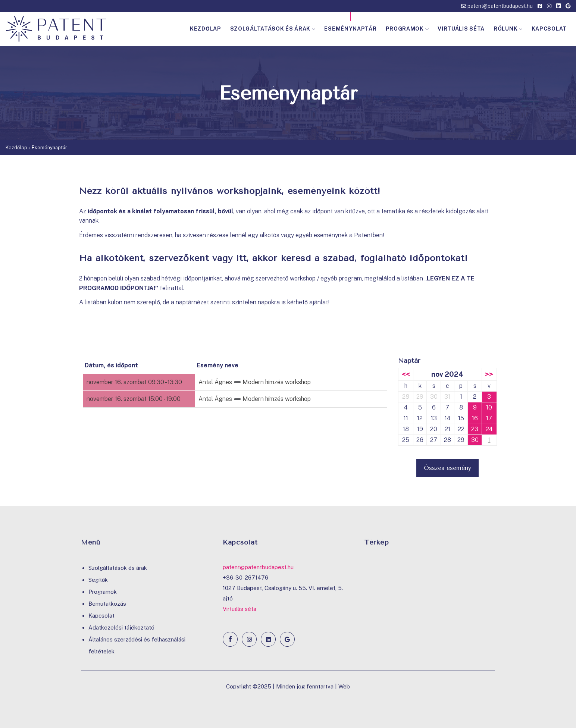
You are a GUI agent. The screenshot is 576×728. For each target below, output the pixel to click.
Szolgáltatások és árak (273, 29)
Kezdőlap (206, 29)
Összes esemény (447, 468)
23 (475, 429)
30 (475, 440)
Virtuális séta (461, 29)
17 (489, 418)
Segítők (98, 580)
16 (475, 418)
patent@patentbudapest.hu (497, 6)
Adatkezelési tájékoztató (121, 627)
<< (406, 374)
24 (489, 429)
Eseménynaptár (350, 29)
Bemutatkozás (107, 604)
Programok (407, 29)
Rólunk (508, 29)
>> (489, 374)
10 (489, 407)
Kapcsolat (549, 29)
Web (344, 686)
